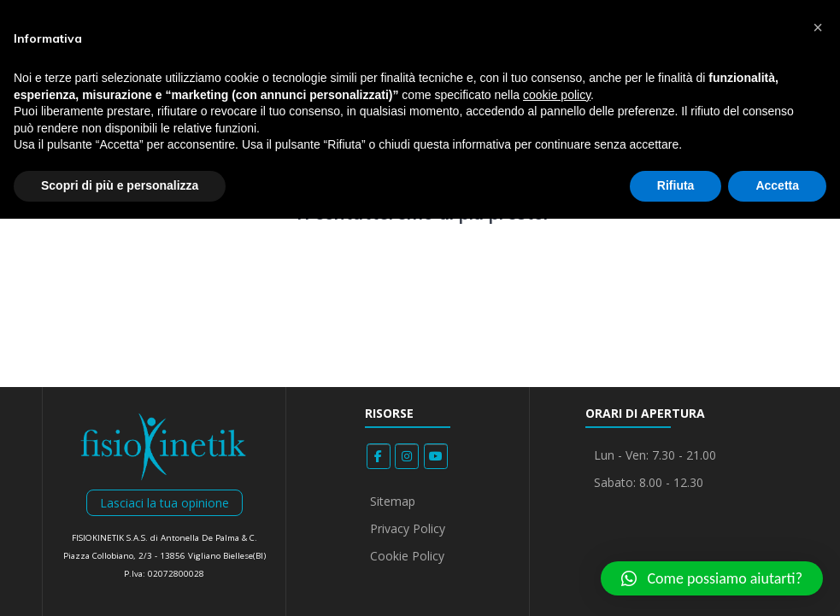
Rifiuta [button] (676, 185)
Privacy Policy (408, 528)
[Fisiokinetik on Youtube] (436, 456)
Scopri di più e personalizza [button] (120, 185)
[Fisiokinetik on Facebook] (379, 456)
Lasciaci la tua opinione (164, 503)
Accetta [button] (777, 185)
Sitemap (393, 501)
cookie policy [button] (557, 95)
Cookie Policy (407, 556)
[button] (712, 578)
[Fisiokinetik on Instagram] (407, 456)
